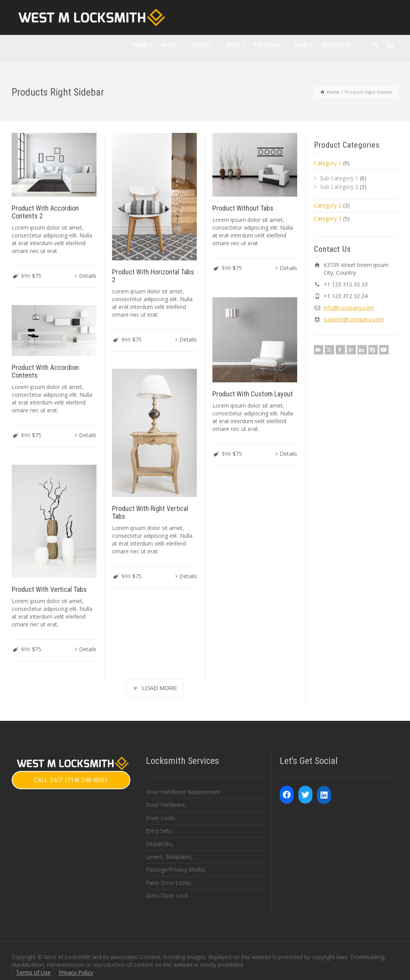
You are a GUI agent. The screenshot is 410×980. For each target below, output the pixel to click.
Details (88, 276)
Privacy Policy (76, 972)
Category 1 (328, 163)
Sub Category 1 (339, 178)
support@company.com (354, 319)
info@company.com (349, 308)
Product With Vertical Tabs (49, 589)
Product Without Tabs (244, 208)
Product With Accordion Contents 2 (45, 212)
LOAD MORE (155, 688)
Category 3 (328, 219)
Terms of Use (33, 972)
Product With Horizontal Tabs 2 (153, 276)
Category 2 (328, 205)
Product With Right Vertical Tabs (151, 512)
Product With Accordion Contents (45, 372)
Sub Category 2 (339, 187)
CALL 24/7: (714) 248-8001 (71, 780)
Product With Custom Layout (253, 394)
